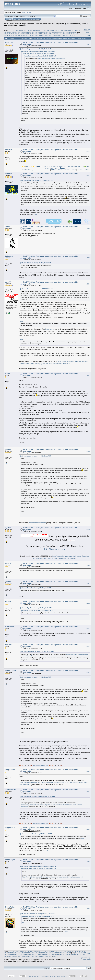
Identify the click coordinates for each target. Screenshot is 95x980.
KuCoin (46, 850)
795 (53, 30)
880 (64, 35)
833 (8, 34)
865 (22, 35)
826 (64, 32)
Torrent (32, 16)
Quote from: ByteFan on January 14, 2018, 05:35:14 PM (36, 608)
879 (61, 35)
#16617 (88, 792)
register (29, 12)
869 (33, 35)
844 (39, 34)
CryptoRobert (10, 907)
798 (62, 30)
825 (61, 32)
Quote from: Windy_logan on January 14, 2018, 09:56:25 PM (37, 796)
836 (16, 34)
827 (67, 32)
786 (28, 30)
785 (25, 30)
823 (56, 32)
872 (42, 35)
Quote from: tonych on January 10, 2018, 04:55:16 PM (39, 54)
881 (67, 35)
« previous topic (87, 30)
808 (13, 32)
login (23, 12)
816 (36, 32)
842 (33, 34)
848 (50, 34)
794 (50, 30)
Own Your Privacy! (28, 170)
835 (13, 34)
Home (9, 19)
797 (59, 30)
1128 (72, 35)
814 (30, 32)
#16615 (88, 672)
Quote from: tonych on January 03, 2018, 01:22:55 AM (40, 56)
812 (25, 32)
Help (15, 19)
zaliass (7, 374)
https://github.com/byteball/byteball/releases (51, 59)
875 (50, 35)
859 (5, 35)
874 (47, 35)
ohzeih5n (8, 150)
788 (34, 30)
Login (26, 19)
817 (39, 32)
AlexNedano (9, 627)
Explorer (87, 170)
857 (75, 34)
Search (20, 19)
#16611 (88, 583)
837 (19, 34)
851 (59, 34)
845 (42, 34)
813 (27, 32)
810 (19, 32)
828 (70, 32)
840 (27, 34)
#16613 (88, 629)
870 (36, 35)
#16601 (88, 44)
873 (44, 35)
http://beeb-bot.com (55, 549)
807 (11, 32)
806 (8, 32)
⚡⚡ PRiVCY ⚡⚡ (28, 166)
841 (30, 34)
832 (5, 34)
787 (31, 30)
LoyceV (8, 282)
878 (59, 35)
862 (13, 35)
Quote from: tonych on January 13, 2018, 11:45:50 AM (36, 49)
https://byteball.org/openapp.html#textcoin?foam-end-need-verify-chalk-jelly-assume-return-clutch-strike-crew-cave (54, 363)
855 (70, 34)
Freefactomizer (11, 670)
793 (48, 30)
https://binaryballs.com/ (37, 523)
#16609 (88, 530)
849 (53, 34)
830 (75, 32)
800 (67, 30)
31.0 (28, 16)
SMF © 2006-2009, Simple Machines (55, 976)
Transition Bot (50, 329)
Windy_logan (10, 769)
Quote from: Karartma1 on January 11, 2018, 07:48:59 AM (38, 51)
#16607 (88, 376)
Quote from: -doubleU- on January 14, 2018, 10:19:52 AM (36, 834)
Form (35, 214)
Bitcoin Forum (9, 24)
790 (39, 30)
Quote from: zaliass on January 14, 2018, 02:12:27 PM (36, 456)
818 (42, 32)
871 (39, 35)
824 (59, 32)
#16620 (88, 909)
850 (56, 34)
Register (32, 19)
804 (79, 30)
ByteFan (8, 449)
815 (33, 32)
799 (65, 30)
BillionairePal (10, 827)
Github (60, 170)
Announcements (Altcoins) (45, 24)
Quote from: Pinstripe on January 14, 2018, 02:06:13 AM (36, 180)
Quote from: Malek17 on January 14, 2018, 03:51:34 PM (36, 588)
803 (76, 30)
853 (64, 34)
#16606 (88, 284)
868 (30, 35)
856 (72, 34)
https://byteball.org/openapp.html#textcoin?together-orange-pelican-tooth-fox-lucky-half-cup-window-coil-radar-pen (61, 557)
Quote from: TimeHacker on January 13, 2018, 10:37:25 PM (37, 652)
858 (78, 34)
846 (44, 34)
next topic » (88, 32)
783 (20, 30)
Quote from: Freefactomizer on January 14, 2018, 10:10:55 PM (38, 866)
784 (22, 30)
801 (70, 30)
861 (11, 35)
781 (14, 30)
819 (44, 32)
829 (72, 32)
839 (25, 34)
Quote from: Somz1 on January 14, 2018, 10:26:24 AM (36, 263)
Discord (80, 170)
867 (27, 35)
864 (19, 35)
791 (42, 30)
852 (61, 34)
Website (54, 170)
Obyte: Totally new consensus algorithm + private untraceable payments (37, 960)
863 (16, 35)
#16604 (88, 229)
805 (5, 32)
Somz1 (7, 227)
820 (47, 32)
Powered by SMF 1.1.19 (36, 976)
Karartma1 (9, 42)
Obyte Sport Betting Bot (40, 766)
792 (45, 30)
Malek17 (8, 563)
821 (50, 32)
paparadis (9, 645)
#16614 (88, 647)
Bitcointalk (67, 170)
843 (36, 34)
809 (16, 32)
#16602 (88, 152)
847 (47, 34)
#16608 (88, 451)
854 (67, 34)
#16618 (88, 829)
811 (22, 32)
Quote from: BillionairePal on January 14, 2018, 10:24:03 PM (38, 914)
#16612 (88, 603)
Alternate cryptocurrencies (25, 24)
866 (25, 35)
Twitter (74, 170)
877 (56, 35)
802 (73, 30)
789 (36, 30)
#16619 (88, 861)
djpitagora (9, 256)
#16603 (88, 176)
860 (8, 35)
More (38, 19)
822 (53, 32)
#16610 (88, 565)
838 (22, 34)
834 (11, 34)
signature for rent (55, 370)
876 (53, 35)
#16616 (88, 771)
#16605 (88, 258)
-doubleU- (9, 174)
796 (56, 30)
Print (88, 35)
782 (17, 30)
